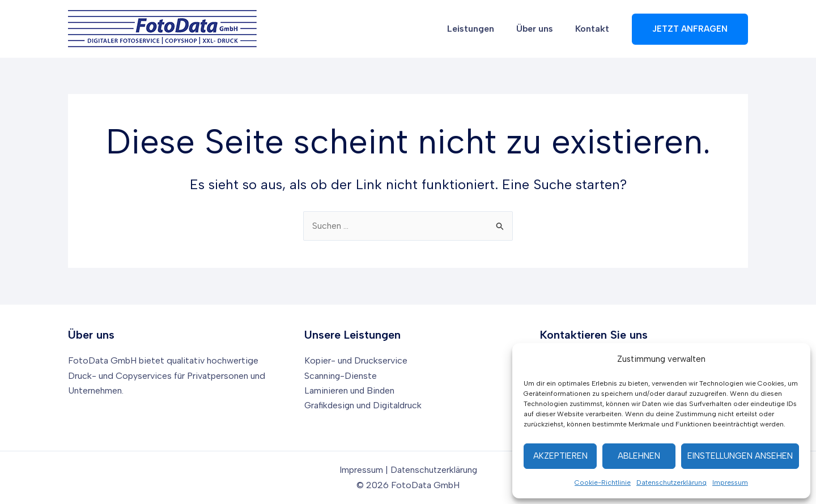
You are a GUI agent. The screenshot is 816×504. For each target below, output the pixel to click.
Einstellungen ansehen (740, 456)
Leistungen (481, 29)
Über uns (541, 29)
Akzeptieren (560, 456)
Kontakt (594, 29)
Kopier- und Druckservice (356, 360)
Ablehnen (639, 456)
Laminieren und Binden (350, 390)
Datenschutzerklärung (671, 482)
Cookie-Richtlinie (603, 482)
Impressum (730, 482)
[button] (690, 29)
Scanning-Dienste (341, 376)
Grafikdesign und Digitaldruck (365, 405)
